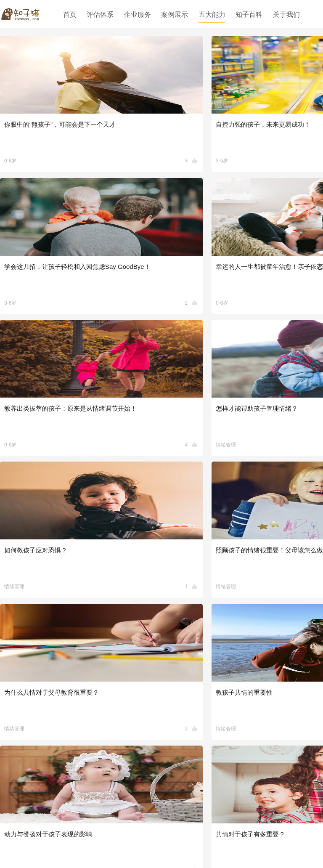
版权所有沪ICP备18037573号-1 (214, 842)
